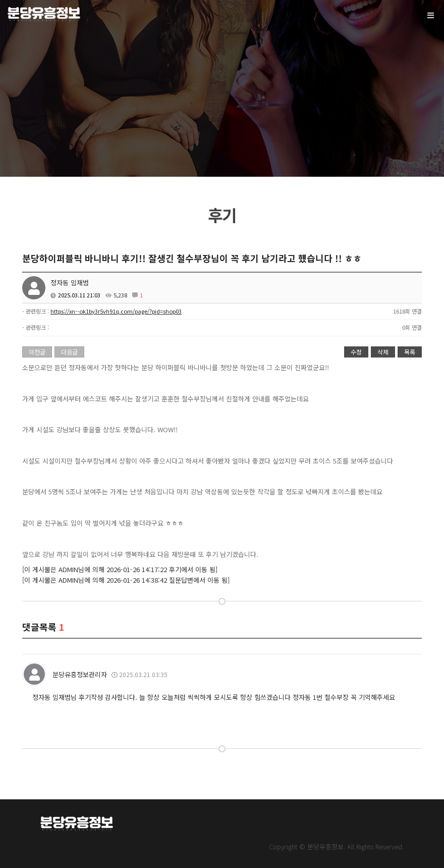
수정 (356, 352)
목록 (410, 352)
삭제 (383, 352)
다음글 (69, 352)
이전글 (37, 352)
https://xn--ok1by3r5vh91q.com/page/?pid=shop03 (116, 311)
